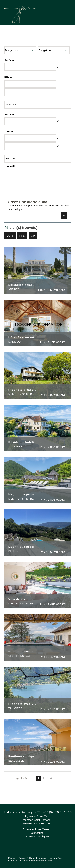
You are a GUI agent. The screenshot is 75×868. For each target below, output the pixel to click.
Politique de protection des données (44, 858)
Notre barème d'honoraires (40, 861)
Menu (67, 12)
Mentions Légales (17, 858)
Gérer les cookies (17, 861)
